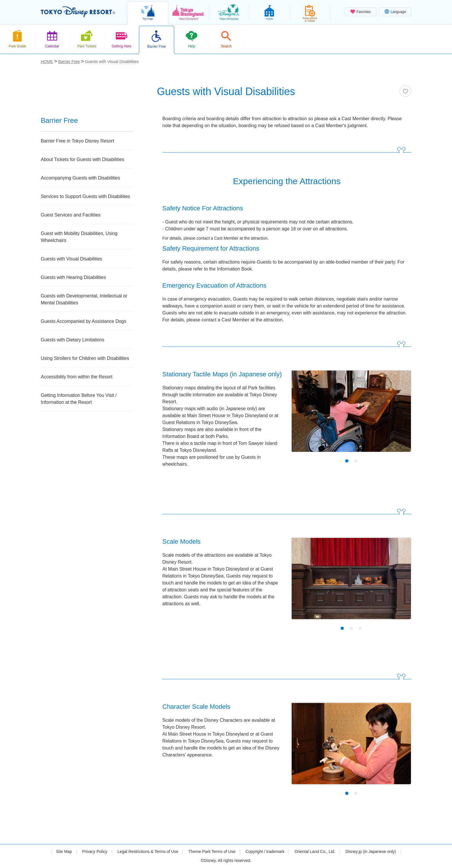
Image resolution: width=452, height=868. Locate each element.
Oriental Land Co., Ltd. (315, 852)
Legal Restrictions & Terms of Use (148, 852)
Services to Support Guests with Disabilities (86, 196)
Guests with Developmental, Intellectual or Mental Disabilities (84, 299)
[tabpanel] (351, 415)
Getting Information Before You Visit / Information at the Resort (79, 399)
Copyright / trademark (265, 852)
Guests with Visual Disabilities (71, 259)
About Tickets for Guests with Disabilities (82, 159)
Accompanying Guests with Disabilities (80, 178)
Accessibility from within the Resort (77, 377)
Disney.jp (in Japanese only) (371, 852)
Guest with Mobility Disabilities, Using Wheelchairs (79, 237)
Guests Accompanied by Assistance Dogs (83, 321)
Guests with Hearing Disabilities (73, 277)
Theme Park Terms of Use (212, 852)
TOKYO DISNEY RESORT (78, 12)
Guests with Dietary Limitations (73, 340)
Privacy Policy (95, 852)
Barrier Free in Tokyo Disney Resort (77, 141)
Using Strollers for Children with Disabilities (85, 358)
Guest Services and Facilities (71, 215)
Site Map (64, 852)
